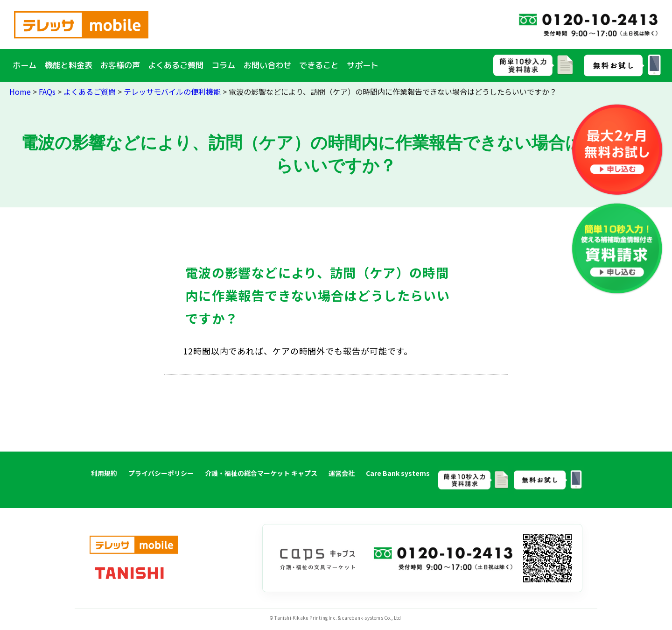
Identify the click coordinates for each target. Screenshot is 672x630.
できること (319, 65)
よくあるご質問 (176, 65)
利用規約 (104, 473)
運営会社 (342, 473)
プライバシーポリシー (161, 473)
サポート (363, 65)
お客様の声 (120, 65)
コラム (223, 65)
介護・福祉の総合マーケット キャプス (261, 473)
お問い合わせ (267, 65)
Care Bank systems (398, 473)
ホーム (24, 65)
